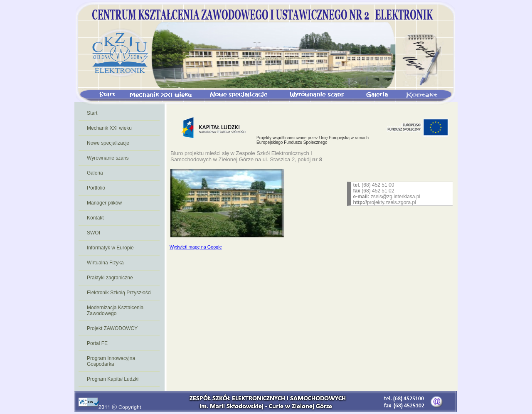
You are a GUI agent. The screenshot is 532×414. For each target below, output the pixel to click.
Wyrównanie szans (108, 158)
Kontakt (95, 218)
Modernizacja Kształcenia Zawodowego (115, 310)
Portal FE (97, 343)
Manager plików (104, 203)
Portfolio (96, 188)
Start (92, 113)
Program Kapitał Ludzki (113, 379)
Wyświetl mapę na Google (196, 247)
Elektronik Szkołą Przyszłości (119, 293)
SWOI (94, 233)
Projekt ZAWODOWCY (112, 328)
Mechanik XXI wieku (109, 128)
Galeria (95, 173)
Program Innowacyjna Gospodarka (111, 361)
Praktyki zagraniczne (110, 278)
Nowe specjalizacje (108, 143)
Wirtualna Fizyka (105, 263)
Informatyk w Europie (110, 248)
